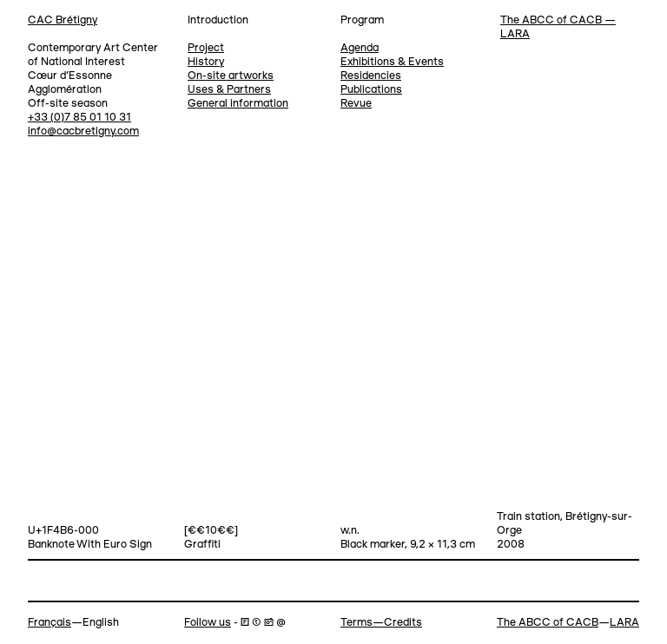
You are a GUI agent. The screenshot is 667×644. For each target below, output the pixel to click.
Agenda (360, 48)
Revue (356, 104)
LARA (624, 623)
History (206, 62)
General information (238, 104)
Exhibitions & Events (392, 62)
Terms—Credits (381, 623)
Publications (371, 90)
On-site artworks (231, 76)
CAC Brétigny (63, 20)
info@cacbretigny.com (83, 131)
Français (50, 623)
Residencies (371, 76)
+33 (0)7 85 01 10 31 (79, 118)
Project (206, 48)
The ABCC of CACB (548, 623)
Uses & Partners (229, 90)
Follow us (208, 623)
